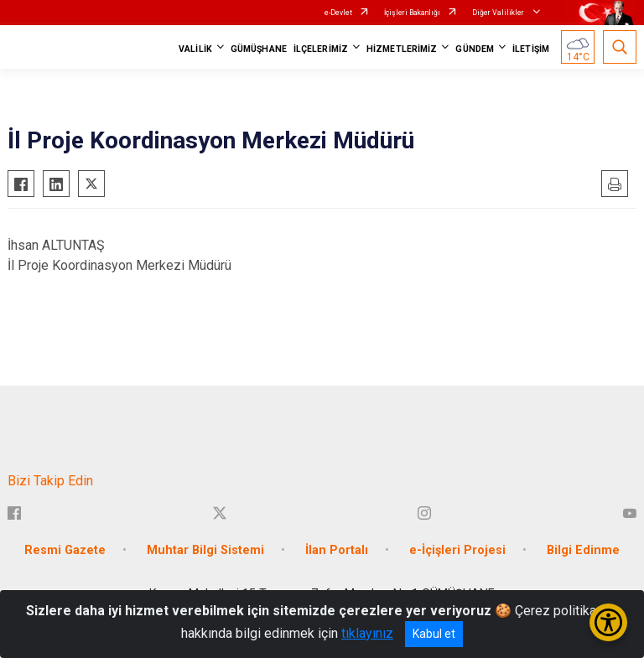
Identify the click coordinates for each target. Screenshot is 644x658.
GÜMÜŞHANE (259, 49)
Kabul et (434, 634)
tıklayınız (367, 633)
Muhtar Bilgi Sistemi (205, 550)
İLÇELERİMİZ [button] (321, 49)
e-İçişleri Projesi (457, 550)
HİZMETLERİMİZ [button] (402, 49)
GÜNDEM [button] (475, 49)
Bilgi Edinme (583, 550)
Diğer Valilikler (499, 13)
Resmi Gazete (65, 550)
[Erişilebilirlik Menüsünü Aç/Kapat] (608, 622)
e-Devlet (338, 13)
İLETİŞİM (531, 49)
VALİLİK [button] (195, 49)
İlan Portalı (337, 550)
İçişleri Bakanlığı (412, 13)
